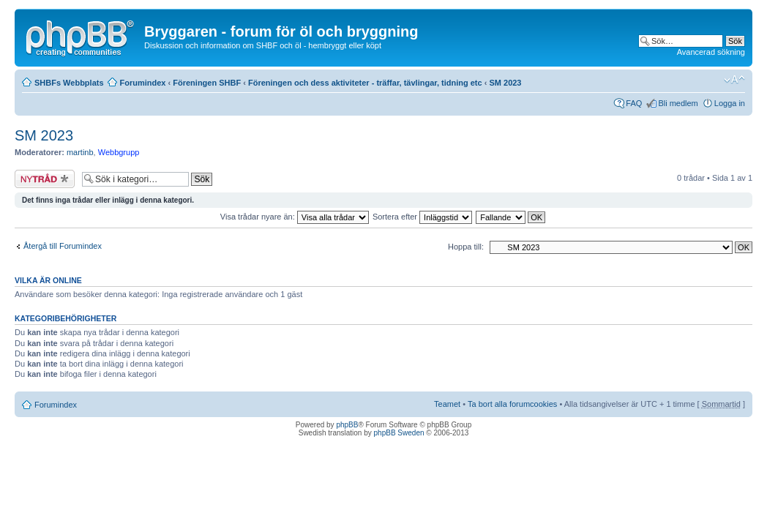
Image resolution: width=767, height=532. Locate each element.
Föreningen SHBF (207, 83)
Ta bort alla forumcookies (512, 404)
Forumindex (143, 83)
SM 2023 (505, 83)
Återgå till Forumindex (63, 246)
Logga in (730, 103)
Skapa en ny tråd (45, 179)
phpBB (347, 425)
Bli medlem (678, 103)
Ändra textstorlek (734, 80)
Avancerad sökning (711, 52)
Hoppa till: (466, 247)
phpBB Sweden (399, 433)
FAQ (634, 103)
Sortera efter (422, 217)
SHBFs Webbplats (69, 83)
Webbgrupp (119, 152)
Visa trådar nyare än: (295, 217)
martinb (80, 152)
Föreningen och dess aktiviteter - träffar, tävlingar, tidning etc (365, 83)
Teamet (447, 404)
